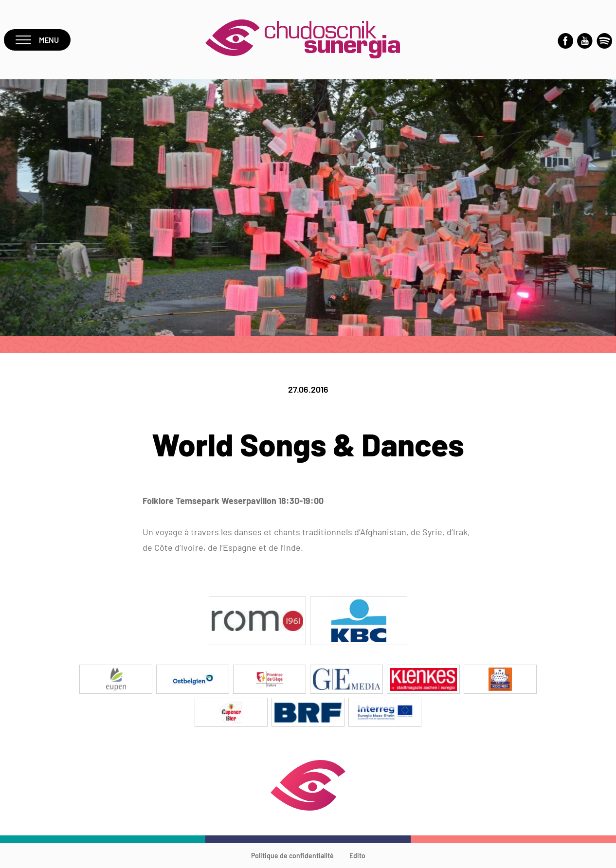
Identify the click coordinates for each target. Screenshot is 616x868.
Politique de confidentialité (292, 856)
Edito (357, 856)
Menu (37, 40)
